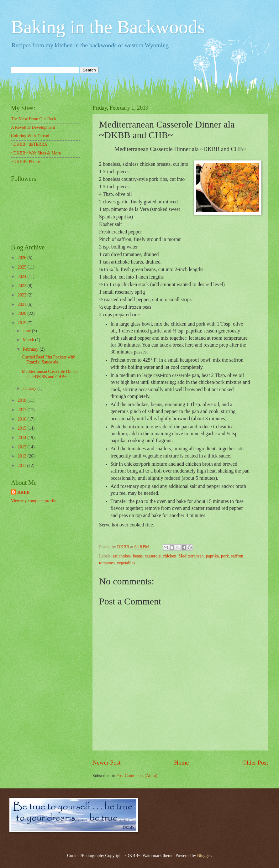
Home (181, 763)
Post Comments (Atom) (137, 776)
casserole (153, 556)
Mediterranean (191, 556)
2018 (22, 400)
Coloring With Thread (30, 136)
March (29, 340)
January (30, 388)
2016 (22, 419)
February (31, 349)
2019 (22, 323)
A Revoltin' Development (33, 127)
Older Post (255, 763)
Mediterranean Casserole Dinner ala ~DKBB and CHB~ (50, 374)
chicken (169, 556)
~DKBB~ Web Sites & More (36, 153)
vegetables (126, 563)
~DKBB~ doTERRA (29, 144)
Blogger (204, 856)
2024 (22, 277)
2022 (22, 295)
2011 (22, 465)
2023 (22, 286)
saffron (237, 556)
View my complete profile (34, 501)
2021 (22, 304)
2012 (22, 456)
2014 (22, 438)
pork (225, 556)
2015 (22, 428)
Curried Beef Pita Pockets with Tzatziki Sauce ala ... (48, 360)
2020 (22, 314)
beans (138, 556)
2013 (22, 447)
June (27, 331)
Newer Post (107, 763)
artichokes (122, 556)
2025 (22, 267)
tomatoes (107, 563)
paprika (212, 556)
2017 (22, 410)
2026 (22, 258)
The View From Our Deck (34, 119)
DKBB (23, 492)
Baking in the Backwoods (108, 27)
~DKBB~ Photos (26, 162)
